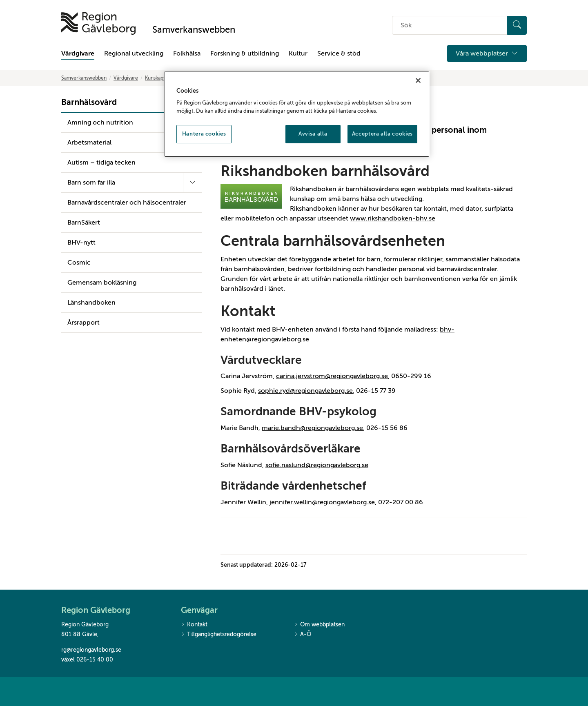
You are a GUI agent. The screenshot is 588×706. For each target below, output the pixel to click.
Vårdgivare (78, 53)
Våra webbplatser (487, 53)
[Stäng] (418, 80)
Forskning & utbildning (245, 53)
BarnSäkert (84, 223)
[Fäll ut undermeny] (193, 183)
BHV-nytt (81, 243)
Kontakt (194, 625)
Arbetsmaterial (89, 143)
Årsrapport (84, 323)
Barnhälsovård (89, 102)
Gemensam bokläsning (102, 283)
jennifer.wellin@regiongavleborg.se (322, 502)
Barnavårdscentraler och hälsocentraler (127, 203)
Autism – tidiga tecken (101, 163)
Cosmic (79, 263)
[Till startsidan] (98, 23)
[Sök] (517, 25)
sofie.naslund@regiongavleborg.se (317, 465)
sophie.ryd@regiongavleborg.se (305, 391)
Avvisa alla (313, 134)
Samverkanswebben (84, 78)
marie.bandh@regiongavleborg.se (312, 428)
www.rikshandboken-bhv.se (393, 218)
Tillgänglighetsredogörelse (219, 635)
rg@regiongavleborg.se (91, 650)
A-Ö (303, 635)
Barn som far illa (91, 183)
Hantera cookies (204, 134)
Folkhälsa (187, 53)
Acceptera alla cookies (382, 134)
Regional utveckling (134, 53)
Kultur (298, 53)
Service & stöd (339, 53)
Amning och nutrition (100, 122)
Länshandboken (91, 303)
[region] (297, 114)
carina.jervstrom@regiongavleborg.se (332, 376)
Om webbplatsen (319, 625)
